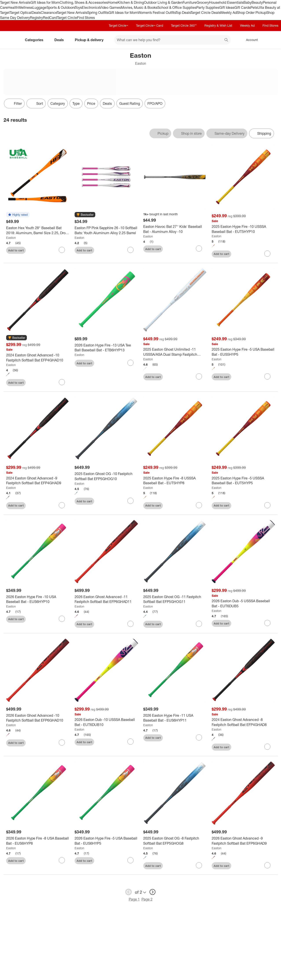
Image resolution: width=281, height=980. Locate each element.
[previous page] (129, 892)
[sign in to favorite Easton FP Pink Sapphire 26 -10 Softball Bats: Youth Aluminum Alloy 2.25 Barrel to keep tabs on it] (130, 250)
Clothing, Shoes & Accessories (84, 2)
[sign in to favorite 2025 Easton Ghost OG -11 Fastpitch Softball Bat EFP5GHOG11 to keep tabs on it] (199, 624)
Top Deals (183, 13)
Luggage (39, 7)
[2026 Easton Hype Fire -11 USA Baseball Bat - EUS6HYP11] (175, 718)
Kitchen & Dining (131, 2)
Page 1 (134, 899)
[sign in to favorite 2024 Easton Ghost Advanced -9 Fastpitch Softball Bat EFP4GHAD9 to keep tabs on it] (62, 505)
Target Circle (67, 18)
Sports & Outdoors (61, 7)
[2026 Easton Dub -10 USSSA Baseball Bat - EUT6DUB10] (106, 722)
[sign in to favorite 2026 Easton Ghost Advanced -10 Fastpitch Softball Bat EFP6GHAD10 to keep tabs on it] (62, 742)
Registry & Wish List (218, 25)
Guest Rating (130, 103)
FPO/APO (155, 103)
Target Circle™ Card (150, 25)
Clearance (49, 13)
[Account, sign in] (250, 40)
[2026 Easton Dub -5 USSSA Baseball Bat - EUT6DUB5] (243, 604)
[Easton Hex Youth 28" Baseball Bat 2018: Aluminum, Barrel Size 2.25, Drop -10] (38, 230)
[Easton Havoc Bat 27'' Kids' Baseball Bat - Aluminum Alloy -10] (175, 229)
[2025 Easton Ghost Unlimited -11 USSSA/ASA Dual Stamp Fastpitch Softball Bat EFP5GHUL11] (175, 352)
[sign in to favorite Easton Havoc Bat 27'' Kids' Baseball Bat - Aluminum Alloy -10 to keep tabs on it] (199, 249)
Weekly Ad (229, 13)
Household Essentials (226, 2)
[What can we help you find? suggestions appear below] (172, 40)
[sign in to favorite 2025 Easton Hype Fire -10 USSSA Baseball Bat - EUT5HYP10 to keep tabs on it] (267, 254)
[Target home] (10, 40)
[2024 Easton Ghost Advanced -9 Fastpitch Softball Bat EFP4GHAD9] (38, 481)
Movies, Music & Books (139, 7)
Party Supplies (208, 7)
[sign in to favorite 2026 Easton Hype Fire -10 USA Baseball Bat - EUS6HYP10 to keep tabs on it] (62, 619)
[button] (18, 215)
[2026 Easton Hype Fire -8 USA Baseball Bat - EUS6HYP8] (38, 841)
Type (76, 103)
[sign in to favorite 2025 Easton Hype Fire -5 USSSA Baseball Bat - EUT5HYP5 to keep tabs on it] (267, 505)
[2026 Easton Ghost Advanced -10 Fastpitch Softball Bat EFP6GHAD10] (38, 718)
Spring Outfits (98, 13)
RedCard (50, 18)
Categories (36, 40)
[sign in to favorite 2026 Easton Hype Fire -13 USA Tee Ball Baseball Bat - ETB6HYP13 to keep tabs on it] (130, 363)
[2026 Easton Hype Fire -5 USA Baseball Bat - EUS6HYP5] (106, 841)
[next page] (152, 892)
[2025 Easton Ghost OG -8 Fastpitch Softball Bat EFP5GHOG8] (175, 841)
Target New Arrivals (15, 2)
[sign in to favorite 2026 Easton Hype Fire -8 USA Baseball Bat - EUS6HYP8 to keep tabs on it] (62, 860)
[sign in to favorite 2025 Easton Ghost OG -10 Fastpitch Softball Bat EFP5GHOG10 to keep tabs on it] (130, 501)
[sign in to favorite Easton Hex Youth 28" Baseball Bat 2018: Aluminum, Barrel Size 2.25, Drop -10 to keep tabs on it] (62, 250)
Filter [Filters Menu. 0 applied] (14, 103)
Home (113, 2)
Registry (36, 18)
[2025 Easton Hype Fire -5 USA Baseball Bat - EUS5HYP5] (243, 352)
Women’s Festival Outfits (157, 13)
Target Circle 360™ (184, 25)
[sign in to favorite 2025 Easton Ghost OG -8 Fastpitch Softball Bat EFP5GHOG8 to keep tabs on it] (199, 865)
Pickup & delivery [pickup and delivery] (91, 40)
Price (91, 103)
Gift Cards (242, 7)
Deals (36, 13)
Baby (247, 2)
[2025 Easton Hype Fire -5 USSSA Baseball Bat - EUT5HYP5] (243, 481)
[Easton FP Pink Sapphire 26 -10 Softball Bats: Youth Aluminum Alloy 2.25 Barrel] (106, 230)
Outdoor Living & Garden (163, 2)
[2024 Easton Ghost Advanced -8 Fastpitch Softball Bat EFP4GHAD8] (243, 722)
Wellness (25, 7)
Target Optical (21, 13)
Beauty (257, 2)
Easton (11, 238)
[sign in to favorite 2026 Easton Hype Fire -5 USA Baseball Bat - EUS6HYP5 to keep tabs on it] (130, 860)
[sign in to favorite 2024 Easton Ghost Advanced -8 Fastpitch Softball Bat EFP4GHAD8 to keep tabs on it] (267, 747)
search (226, 40)
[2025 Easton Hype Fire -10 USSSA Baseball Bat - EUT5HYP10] (243, 229)
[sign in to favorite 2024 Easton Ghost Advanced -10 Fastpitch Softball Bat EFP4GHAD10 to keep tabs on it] (62, 382)
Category (58, 103)
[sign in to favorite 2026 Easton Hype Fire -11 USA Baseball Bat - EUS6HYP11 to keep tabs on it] (199, 737)
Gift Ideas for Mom (45, 2)
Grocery (203, 2)
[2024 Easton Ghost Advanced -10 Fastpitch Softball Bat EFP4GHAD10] (38, 358)
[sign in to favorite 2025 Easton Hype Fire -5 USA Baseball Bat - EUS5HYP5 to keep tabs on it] (267, 376)
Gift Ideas (227, 7)
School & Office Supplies (177, 7)
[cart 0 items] (272, 40)
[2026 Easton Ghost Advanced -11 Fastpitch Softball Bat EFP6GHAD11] (106, 599)
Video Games (110, 7)
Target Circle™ (118, 25)
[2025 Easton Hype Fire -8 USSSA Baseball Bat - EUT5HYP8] (175, 481)
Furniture (190, 2)
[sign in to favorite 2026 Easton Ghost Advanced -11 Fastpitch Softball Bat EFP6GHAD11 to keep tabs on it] (130, 624)
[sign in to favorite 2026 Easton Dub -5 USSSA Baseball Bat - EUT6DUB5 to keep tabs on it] (267, 623)
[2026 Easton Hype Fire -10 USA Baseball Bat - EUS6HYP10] (38, 599)
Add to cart (16, 250)
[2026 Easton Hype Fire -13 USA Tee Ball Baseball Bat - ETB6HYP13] (106, 348)
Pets (254, 7)
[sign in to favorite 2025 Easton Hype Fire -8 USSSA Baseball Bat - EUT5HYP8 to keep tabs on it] (199, 505)
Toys (78, 7)
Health (13, 7)
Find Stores (86, 18)
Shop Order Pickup (252, 13)
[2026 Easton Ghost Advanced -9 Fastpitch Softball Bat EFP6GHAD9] (243, 841)
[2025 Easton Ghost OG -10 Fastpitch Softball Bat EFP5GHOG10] (106, 476)
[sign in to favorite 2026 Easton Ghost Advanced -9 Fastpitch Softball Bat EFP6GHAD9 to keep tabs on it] (267, 865)
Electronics (91, 7)
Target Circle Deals (205, 13)
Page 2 (147, 899)
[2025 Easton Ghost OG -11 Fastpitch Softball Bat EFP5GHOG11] (175, 599)
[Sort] (36, 103)
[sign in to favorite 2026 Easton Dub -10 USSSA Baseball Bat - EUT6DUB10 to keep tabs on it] (130, 742)
